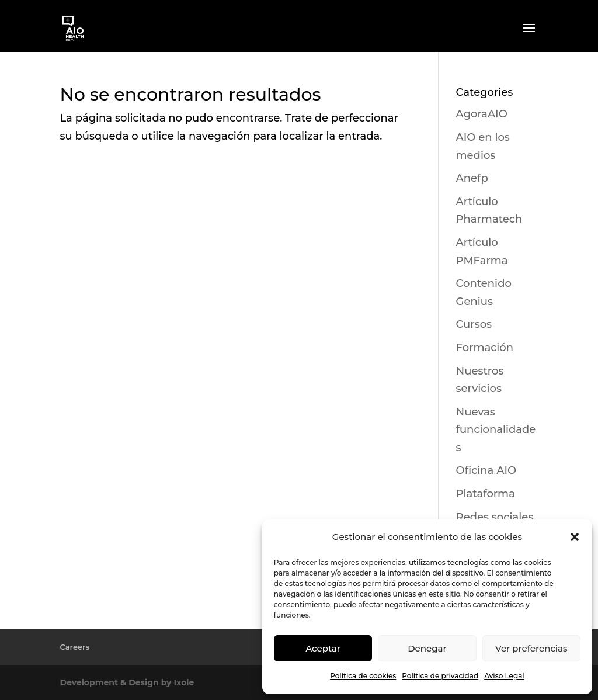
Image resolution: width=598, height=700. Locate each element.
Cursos (474, 324)
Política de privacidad (440, 676)
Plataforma (486, 494)
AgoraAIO (482, 114)
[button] (575, 537)
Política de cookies (363, 676)
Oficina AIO (486, 470)
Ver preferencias (531, 648)
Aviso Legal (504, 676)
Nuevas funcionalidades (496, 430)
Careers (74, 647)
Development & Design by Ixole (127, 682)
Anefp (472, 178)
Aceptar (323, 648)
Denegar (427, 648)
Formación (485, 348)
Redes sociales (495, 517)
